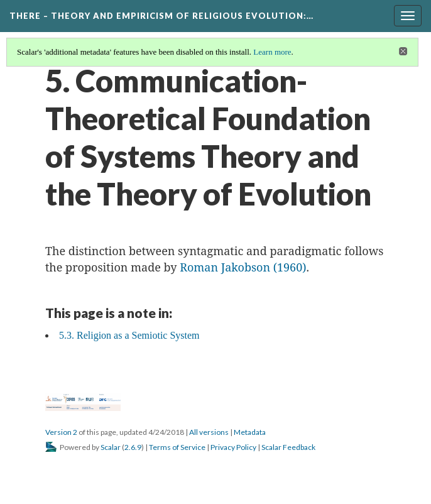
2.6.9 (133, 447)
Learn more (272, 52)
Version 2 (61, 432)
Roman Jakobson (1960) (243, 267)
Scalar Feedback (288, 447)
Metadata (250, 432)
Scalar (111, 447)
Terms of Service (177, 447)
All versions (209, 432)
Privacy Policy (233, 447)
